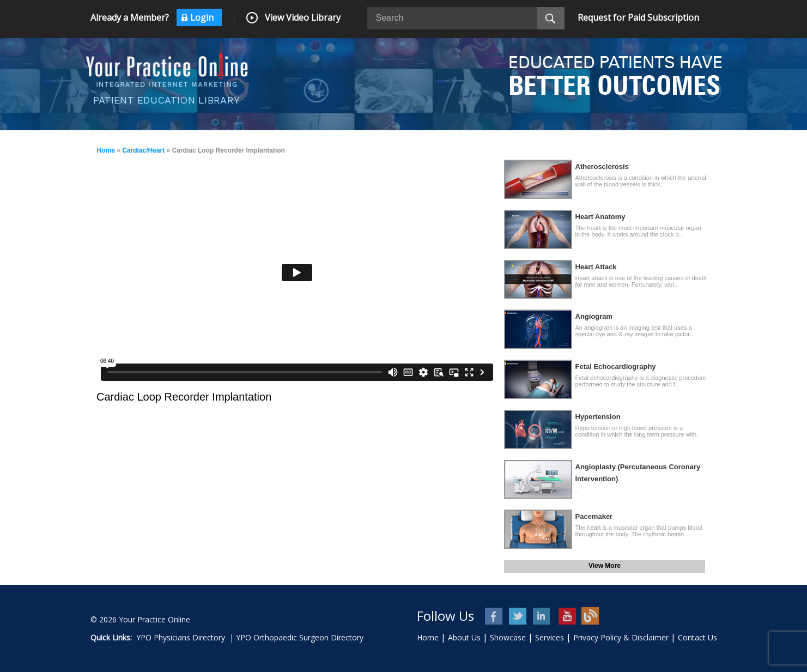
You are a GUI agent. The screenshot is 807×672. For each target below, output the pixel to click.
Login (202, 17)
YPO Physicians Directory (181, 637)
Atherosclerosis (602, 167)
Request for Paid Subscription (638, 17)
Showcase (508, 637)
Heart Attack (596, 267)
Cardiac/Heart (143, 150)
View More (605, 566)
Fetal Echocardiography (616, 367)
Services (550, 637)
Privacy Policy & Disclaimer (621, 637)
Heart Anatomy (600, 217)
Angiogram (594, 316)
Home (106, 150)
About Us (464, 637)
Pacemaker (594, 516)
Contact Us (697, 637)
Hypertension (598, 417)
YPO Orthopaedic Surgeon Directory (300, 637)
